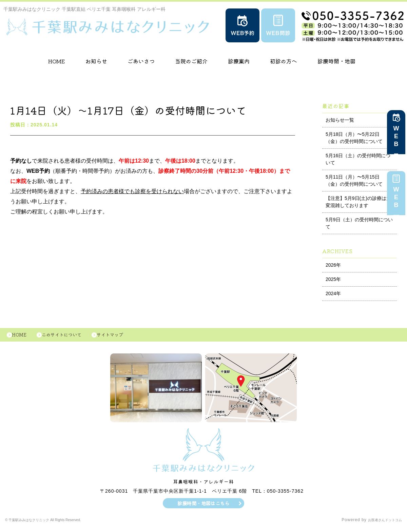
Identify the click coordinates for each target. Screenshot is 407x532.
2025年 (333, 279)
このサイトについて (70, 336)
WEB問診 (396, 200)
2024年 (333, 293)
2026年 (333, 265)
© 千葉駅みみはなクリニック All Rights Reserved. (56, 524)
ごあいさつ (141, 61)
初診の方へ (284, 61)
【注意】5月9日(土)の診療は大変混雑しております (358, 202)
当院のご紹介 (191, 61)
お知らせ (96, 61)
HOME (57, 61)
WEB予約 (396, 139)
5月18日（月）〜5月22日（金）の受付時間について (354, 138)
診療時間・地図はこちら (204, 507)
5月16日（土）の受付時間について (358, 159)
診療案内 (239, 61)
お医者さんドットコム (380, 524)
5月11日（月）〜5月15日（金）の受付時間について (354, 180)
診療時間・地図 (336, 61)
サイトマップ (125, 336)
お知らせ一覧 (340, 120)
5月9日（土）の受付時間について (359, 223)
